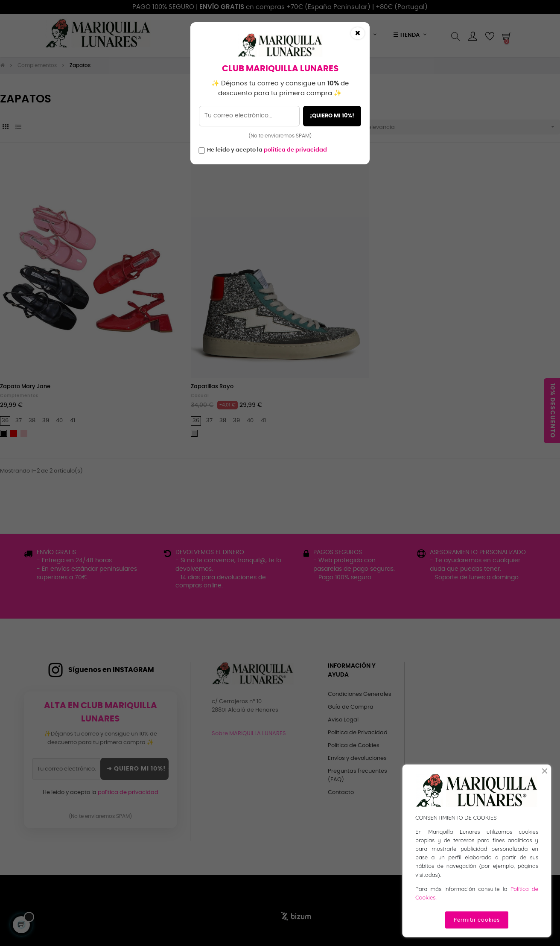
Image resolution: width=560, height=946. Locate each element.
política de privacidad (295, 150)
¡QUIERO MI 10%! (332, 116)
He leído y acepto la (267, 150)
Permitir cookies (477, 920)
